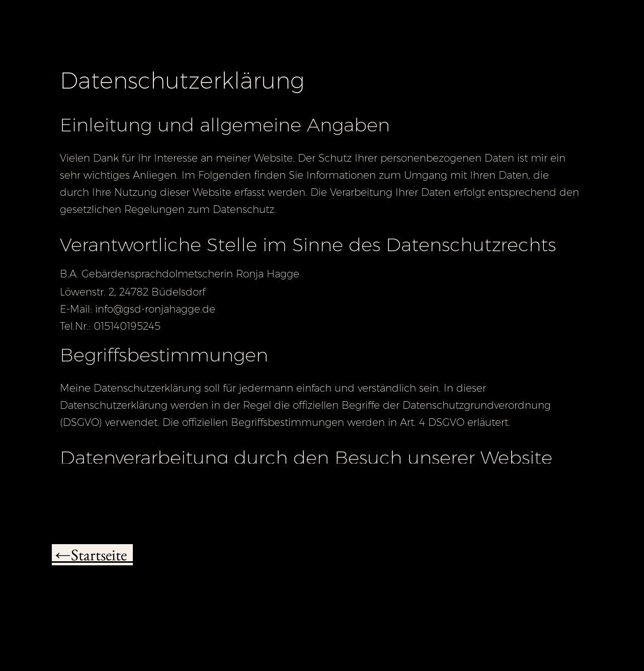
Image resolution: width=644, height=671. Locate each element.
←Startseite (92, 555)
